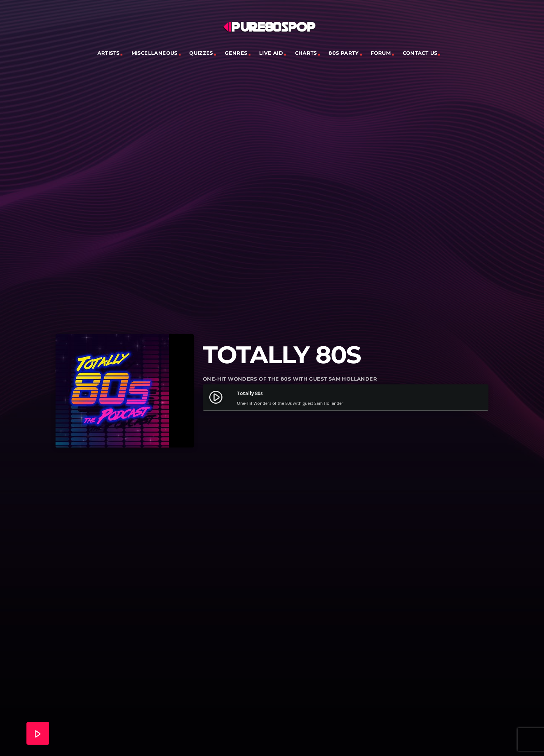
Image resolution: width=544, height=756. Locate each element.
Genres (236, 53)
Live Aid (271, 53)
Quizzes (201, 53)
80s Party (344, 53)
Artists (109, 53)
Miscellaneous (155, 53)
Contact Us (420, 53)
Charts (306, 53)
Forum (381, 53)
